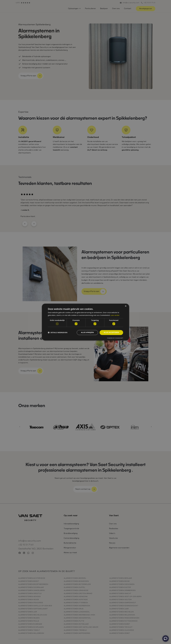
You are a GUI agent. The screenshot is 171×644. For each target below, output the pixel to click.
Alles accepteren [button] (111, 332)
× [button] (126, 306)
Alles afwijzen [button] (87, 332)
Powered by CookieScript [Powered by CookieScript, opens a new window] (115, 338)
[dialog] (85, 322)
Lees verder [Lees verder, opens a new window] (115, 315)
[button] (58, 333)
